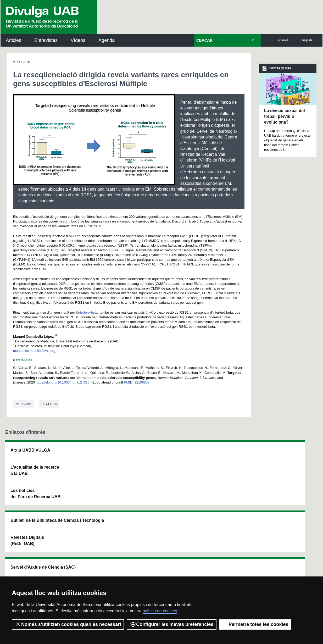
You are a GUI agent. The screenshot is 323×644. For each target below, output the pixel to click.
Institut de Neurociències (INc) (280, 453)
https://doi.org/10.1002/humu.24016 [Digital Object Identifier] (63, 382)
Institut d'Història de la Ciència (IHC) (220, 453)
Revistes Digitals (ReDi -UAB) (90, 477)
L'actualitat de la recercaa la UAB (35, 470)
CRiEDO (206, 509)
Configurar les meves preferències (172, 624)
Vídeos (78, 40)
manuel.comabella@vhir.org (34, 351)
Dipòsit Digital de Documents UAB (153, 477)
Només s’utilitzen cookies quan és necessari (68, 624)
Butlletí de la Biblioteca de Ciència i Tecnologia (96, 453)
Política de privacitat (75, 568)
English (306, 40)
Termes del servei (112, 568)
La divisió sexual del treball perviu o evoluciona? (285, 116)
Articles (13, 40)
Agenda (107, 40)
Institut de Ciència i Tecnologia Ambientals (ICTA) (283, 480)
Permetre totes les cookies (255, 624)
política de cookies (160, 611)
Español (282, 40)
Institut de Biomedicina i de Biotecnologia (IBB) (285, 506)
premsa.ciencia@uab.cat (191, 540)
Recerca (49, 404)
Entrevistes (46, 40)
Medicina (23, 404)
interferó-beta (88, 312)
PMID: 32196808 (137, 382)
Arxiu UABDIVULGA (30, 450)
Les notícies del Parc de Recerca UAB (30, 497)
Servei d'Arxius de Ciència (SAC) (154, 453)
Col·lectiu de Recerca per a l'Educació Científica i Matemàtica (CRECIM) (221, 483)
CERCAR (204, 40)
